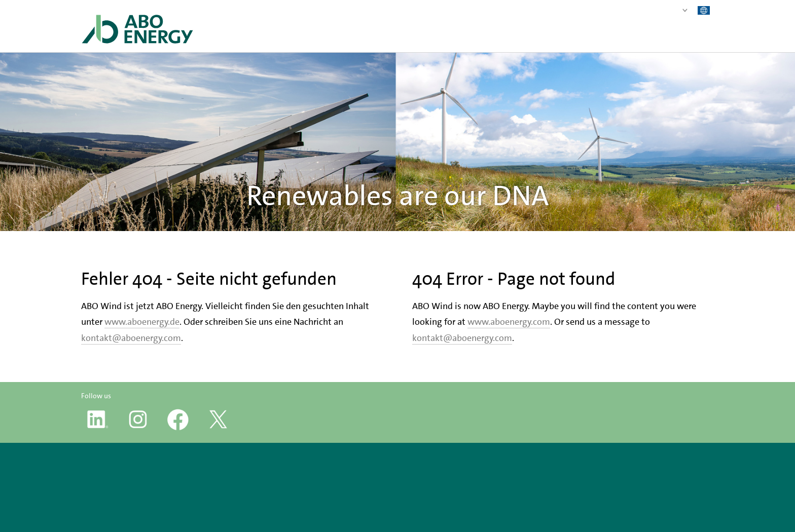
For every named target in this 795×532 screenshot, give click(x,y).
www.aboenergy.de (142, 322)
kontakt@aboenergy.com (131, 338)
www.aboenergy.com (509, 322)
